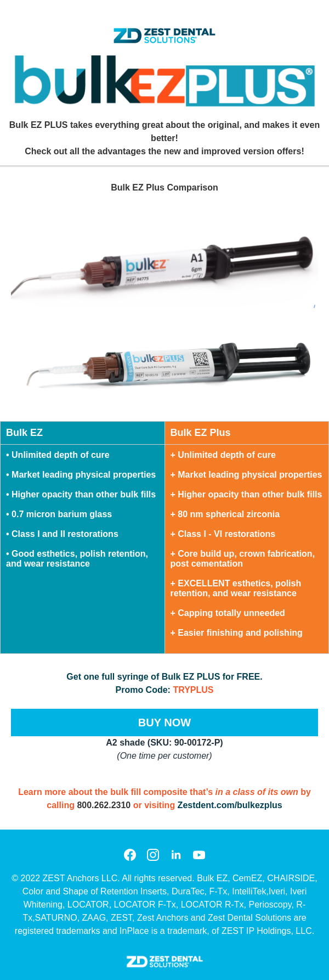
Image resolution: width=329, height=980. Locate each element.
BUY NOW (164, 723)
